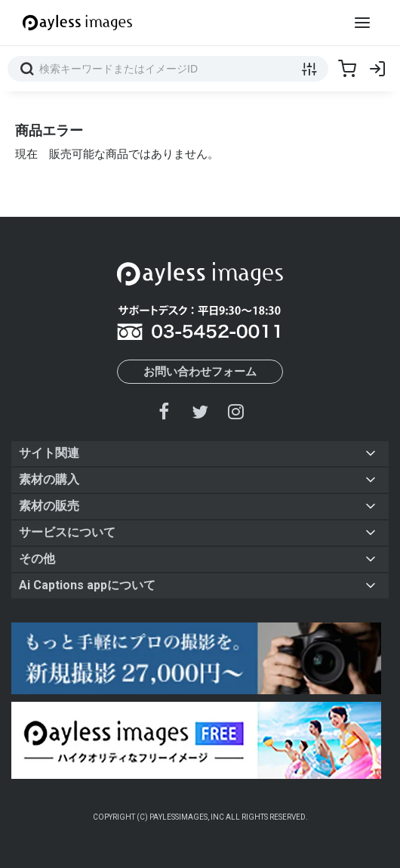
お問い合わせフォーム (200, 372)
